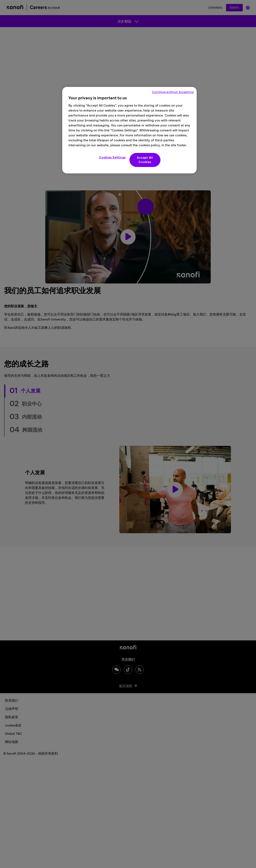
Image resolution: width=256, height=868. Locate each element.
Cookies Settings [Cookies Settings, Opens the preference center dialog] (112, 158)
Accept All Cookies (145, 160)
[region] (129, 130)
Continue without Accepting (173, 92)
